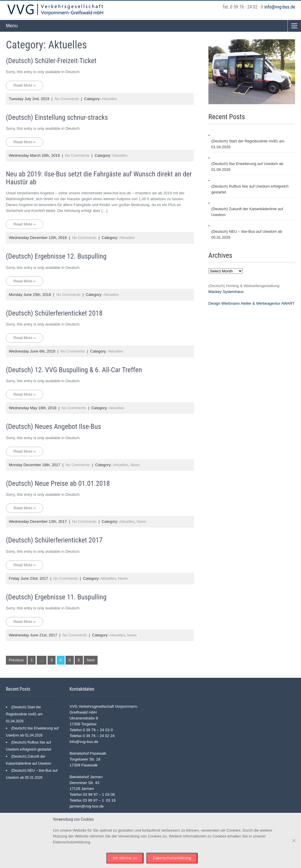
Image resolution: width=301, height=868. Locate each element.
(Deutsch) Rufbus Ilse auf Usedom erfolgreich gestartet (250, 189)
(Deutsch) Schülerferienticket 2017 (54, 540)
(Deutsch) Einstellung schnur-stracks (57, 117)
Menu (12, 26)
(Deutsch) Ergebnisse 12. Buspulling (56, 256)
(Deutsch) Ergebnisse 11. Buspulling (56, 597)
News (135, 465)
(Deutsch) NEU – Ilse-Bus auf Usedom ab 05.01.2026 (247, 234)
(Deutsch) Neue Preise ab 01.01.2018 (58, 483)
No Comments (67, 99)
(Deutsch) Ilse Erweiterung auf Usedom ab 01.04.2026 (247, 167)
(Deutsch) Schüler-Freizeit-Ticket (51, 61)
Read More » (25, 85)
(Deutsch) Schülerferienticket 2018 (54, 313)
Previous (16, 660)
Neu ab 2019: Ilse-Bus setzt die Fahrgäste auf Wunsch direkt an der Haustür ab (99, 178)
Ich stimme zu (125, 858)
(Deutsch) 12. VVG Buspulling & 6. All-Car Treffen (74, 370)
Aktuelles (109, 99)
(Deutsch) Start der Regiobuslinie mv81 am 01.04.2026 (248, 144)
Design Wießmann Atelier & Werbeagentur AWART (251, 303)
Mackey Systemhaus (226, 292)
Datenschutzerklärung (172, 858)
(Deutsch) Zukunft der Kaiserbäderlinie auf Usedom (247, 212)
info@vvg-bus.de (280, 7)
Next (91, 660)
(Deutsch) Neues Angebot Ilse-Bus (53, 427)
